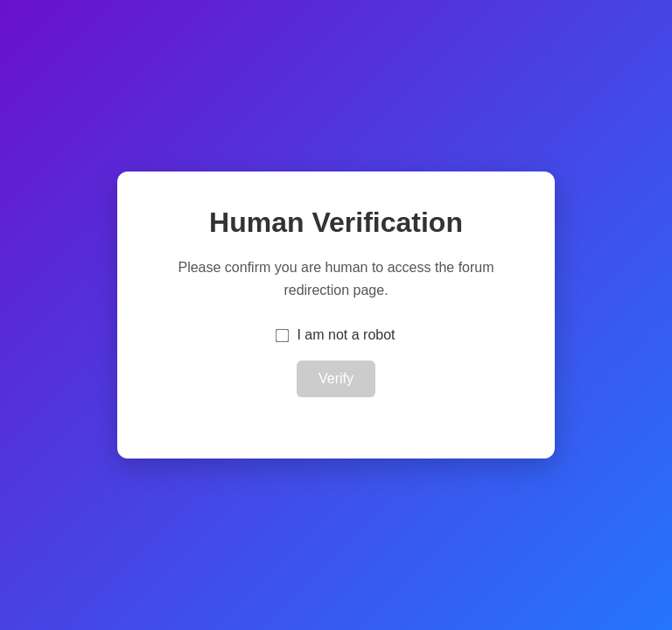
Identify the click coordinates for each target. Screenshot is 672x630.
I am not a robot (346, 335)
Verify (336, 378)
